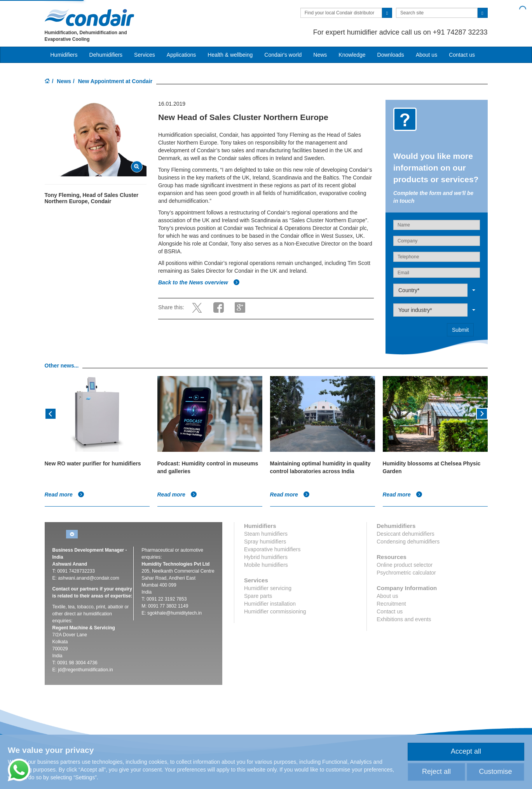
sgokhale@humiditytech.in (174, 613)
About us (426, 55)
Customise (495, 772)
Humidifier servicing (268, 588)
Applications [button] (181, 55)
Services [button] (145, 55)
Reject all (436, 772)
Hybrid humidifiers (266, 557)
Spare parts (258, 596)
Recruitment (391, 604)
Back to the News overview (199, 282)
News (320, 55)
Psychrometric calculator (406, 573)
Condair (89, 17)
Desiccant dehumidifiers (406, 534)
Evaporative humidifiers (272, 549)
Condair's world (283, 55)
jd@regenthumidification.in (85, 670)
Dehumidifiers (106, 55)
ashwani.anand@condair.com (89, 578)
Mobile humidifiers (266, 565)
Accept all (466, 751)
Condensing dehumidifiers (408, 542)
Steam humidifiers (266, 534)
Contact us (462, 55)
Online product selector (405, 565)
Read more (65, 495)
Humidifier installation (270, 604)
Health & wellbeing (230, 55)
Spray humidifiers (265, 542)
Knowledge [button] (352, 55)
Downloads (391, 55)
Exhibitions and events (404, 619)
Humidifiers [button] (64, 55)
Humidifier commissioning (275, 611)
